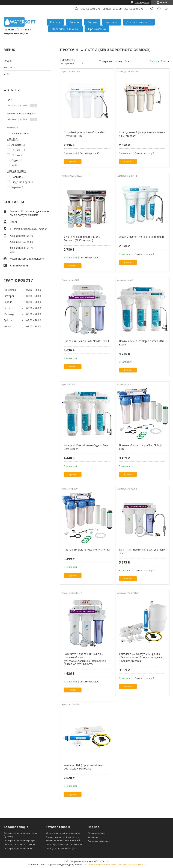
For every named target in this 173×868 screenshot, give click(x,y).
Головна (55, 22)
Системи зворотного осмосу (20, 844)
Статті (7, 74)
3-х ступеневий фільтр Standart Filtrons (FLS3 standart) (142, 134)
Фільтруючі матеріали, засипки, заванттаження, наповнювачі (64, 839)
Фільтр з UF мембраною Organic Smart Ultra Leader (87, 447)
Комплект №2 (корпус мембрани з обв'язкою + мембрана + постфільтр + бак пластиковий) (141, 657)
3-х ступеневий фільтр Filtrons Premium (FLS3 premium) (82, 238)
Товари (74, 22)
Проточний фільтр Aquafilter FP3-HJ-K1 (87, 550)
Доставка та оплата (139, 22)
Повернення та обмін (66, 29)
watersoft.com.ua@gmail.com (27, 259)
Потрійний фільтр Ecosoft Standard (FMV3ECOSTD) (85, 134)
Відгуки (92, 22)
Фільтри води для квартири (20, 840)
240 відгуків (142, 2)
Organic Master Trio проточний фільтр (142, 237)
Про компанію (97, 29)
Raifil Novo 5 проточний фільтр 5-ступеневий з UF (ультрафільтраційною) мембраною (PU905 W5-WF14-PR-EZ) (85, 659)
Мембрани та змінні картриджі (63, 833)
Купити (73, 161)
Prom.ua (104, 861)
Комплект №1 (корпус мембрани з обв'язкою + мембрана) (84, 767)
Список (165, 61)
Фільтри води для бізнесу (18, 848)
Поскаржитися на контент (102, 865)
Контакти (112, 22)
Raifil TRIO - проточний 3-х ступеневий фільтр (142, 551)
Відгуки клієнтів (96, 833)
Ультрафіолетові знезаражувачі (64, 844)
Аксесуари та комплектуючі (61, 848)
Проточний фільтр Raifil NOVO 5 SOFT (86, 341)
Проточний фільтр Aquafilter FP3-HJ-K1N (141, 447)
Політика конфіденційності (132, 865)
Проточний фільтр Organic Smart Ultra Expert (142, 343)
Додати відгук (159, 9)
